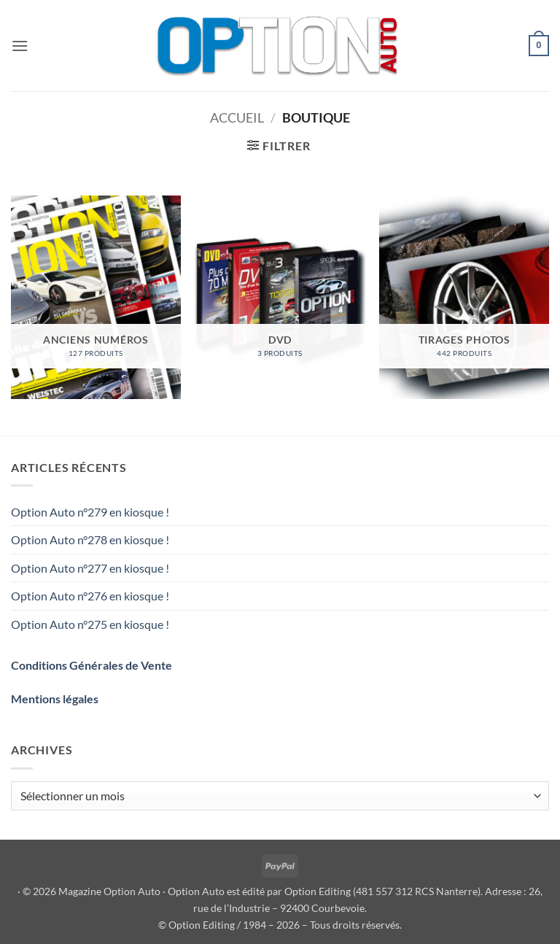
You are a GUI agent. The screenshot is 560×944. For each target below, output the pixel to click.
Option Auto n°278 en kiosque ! (90, 539)
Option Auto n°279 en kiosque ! (90, 512)
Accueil (237, 117)
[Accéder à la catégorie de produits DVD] (280, 297)
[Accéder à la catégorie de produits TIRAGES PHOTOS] (464, 297)
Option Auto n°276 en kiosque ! (90, 596)
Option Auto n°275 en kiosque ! (90, 624)
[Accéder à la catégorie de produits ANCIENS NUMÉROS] (96, 297)
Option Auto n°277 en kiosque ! (90, 568)
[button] (20, 46)
